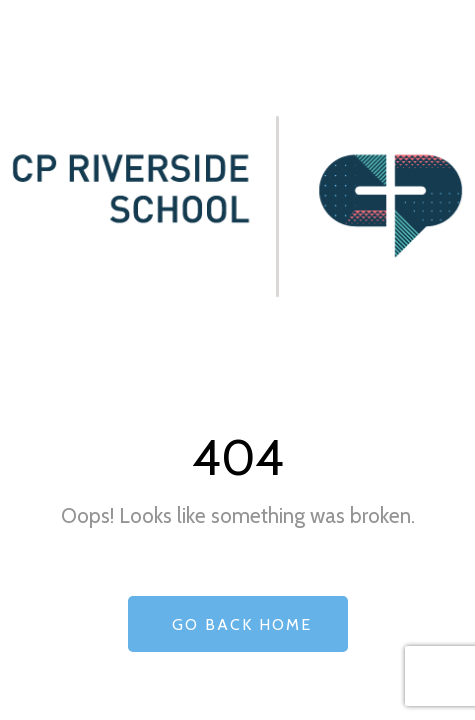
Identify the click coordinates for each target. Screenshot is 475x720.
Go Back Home (238, 624)
